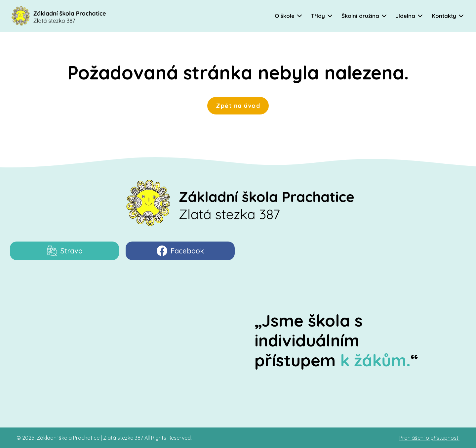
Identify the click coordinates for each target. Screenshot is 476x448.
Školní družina (360, 16)
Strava (65, 251)
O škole (285, 16)
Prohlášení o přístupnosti (429, 438)
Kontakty (444, 16)
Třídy (318, 16)
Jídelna (405, 16)
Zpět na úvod (238, 106)
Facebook (180, 251)
